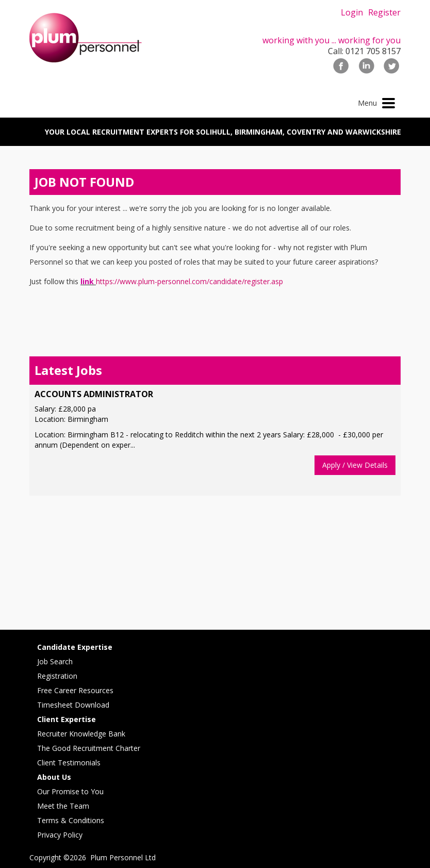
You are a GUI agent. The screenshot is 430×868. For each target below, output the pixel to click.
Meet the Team (63, 806)
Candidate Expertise (75, 647)
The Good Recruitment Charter (89, 748)
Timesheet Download (73, 705)
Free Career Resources (75, 690)
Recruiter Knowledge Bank (81, 734)
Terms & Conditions (71, 820)
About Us (54, 777)
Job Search (55, 661)
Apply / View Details (355, 465)
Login (352, 12)
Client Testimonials (69, 763)
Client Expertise (67, 719)
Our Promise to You (70, 791)
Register (384, 12)
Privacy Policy (60, 835)
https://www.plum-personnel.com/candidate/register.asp (189, 281)
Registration (57, 676)
